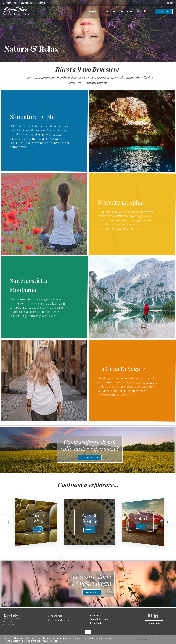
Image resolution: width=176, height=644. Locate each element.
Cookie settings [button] (140, 640)
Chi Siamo (92, 11)
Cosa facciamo (109, 11)
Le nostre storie (130, 11)
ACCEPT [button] (153, 640)
